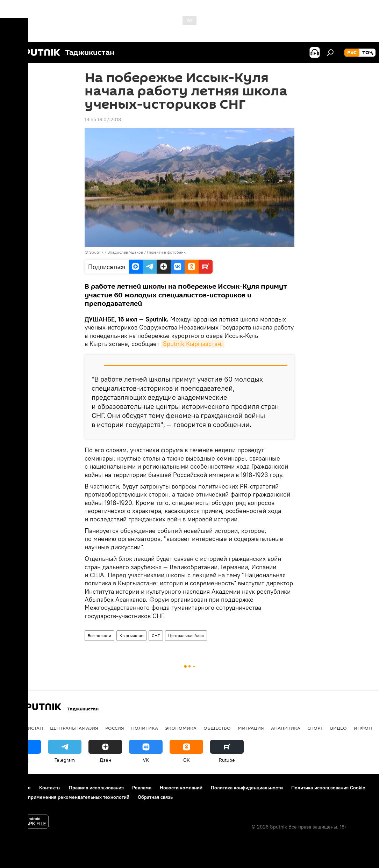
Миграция (251, 728)
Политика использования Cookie (328, 788)
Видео (338, 728)
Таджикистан (25, 728)
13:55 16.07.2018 (103, 120)
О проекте (19, 788)
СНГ (156, 635)
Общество (217, 728)
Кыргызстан (131, 635)
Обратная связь (155, 797)
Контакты (50, 788)
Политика (145, 728)
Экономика (181, 728)
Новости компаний (181, 788)
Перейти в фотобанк (166, 252)
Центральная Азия (186, 635)
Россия (115, 728)
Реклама (142, 788)
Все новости (99, 635)
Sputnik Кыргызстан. (193, 344)
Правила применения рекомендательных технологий (68, 797)
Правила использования (96, 788)
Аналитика (286, 728)
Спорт (315, 728)
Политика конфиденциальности (247, 788)
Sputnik (97, 252)
